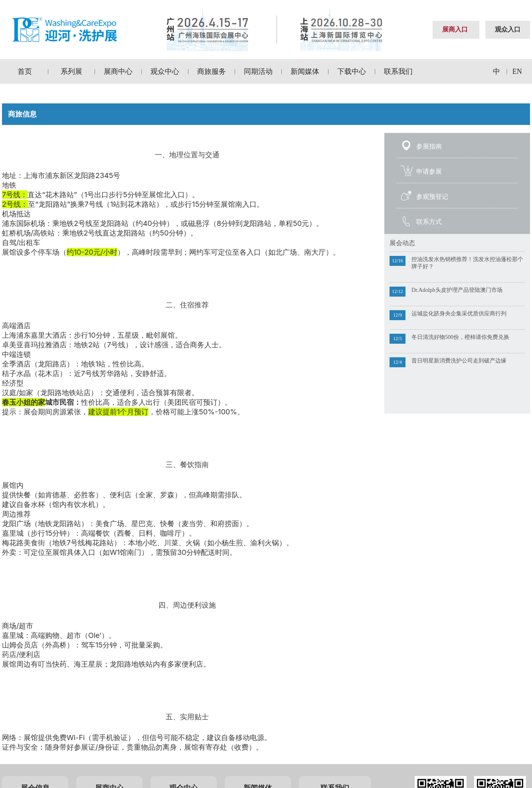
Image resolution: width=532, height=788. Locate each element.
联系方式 (429, 222)
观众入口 (508, 29)
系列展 (71, 71)
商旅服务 (212, 71)
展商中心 (118, 71)
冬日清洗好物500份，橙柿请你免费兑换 (460, 337)
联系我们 (398, 71)
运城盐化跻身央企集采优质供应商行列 (459, 314)
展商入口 (455, 29)
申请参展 (429, 171)
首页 (25, 71)
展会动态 (402, 243)
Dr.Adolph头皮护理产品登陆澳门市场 (457, 290)
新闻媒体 (305, 71)
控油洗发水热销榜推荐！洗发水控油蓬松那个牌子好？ (467, 263)
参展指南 (429, 146)
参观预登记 (432, 197)
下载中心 (352, 71)
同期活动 (258, 71)
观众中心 (165, 71)
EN (517, 71)
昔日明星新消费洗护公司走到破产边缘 (459, 361)
